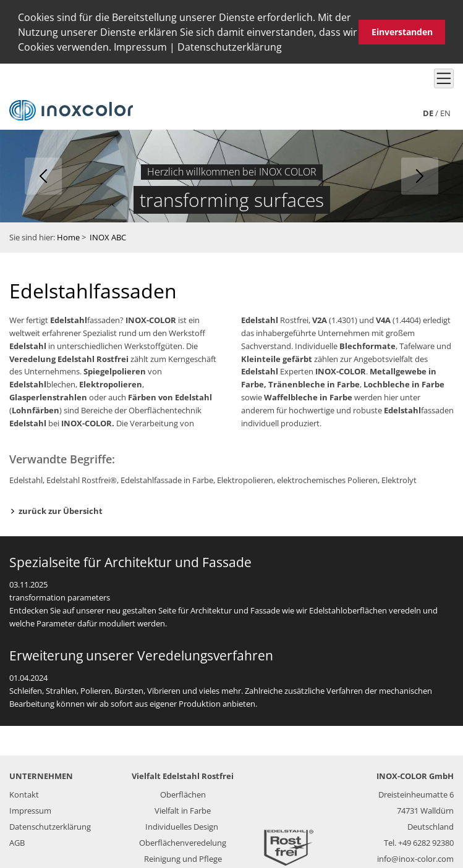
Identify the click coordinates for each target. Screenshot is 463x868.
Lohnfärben (36, 409)
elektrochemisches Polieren (327, 478)
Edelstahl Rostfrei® (82, 478)
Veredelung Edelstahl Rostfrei (69, 357)
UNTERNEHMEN (41, 775)
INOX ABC (108, 236)
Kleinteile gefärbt (277, 357)
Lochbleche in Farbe (404, 383)
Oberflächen (183, 793)
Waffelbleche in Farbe (308, 396)
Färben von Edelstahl (170, 396)
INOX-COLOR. (87, 421)
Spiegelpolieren (115, 370)
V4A (383, 319)
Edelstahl (69, 319)
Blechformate (367, 345)
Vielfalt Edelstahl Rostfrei (183, 775)
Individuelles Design (182, 825)
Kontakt (24, 793)
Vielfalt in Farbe (183, 809)
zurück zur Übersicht (61, 510)
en (445, 112)
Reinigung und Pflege (183, 857)
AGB (17, 841)
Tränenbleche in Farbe (314, 383)
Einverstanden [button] (402, 32)
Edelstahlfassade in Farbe (167, 478)
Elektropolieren (111, 383)
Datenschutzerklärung (230, 47)
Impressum (140, 47)
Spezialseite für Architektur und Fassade (130, 561)
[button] (286, 49)
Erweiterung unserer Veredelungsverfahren (141, 654)
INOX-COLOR (151, 319)
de (428, 112)
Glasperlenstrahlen (48, 396)
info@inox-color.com (415, 857)
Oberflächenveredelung (183, 841)
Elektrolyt (399, 478)
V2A (320, 319)
